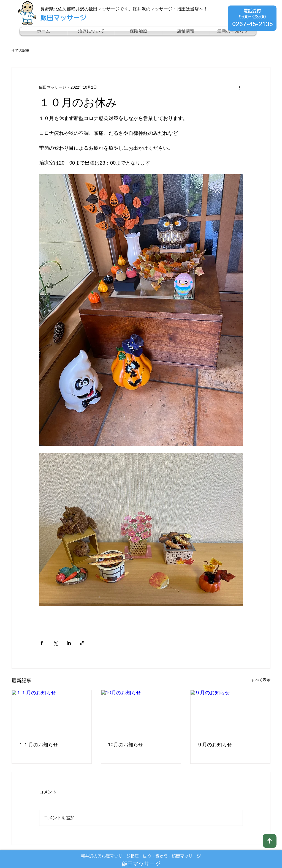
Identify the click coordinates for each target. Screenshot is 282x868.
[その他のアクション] (240, 87)
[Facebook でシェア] (42, 643)
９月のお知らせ (215, 745)
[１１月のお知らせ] (52, 713)
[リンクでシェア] (82, 643)
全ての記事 (21, 51)
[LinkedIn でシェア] (69, 643)
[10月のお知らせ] (141, 713)
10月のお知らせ (126, 745)
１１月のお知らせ (38, 745)
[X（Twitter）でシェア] (55, 643)
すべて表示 (261, 680)
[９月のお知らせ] (230, 713)
